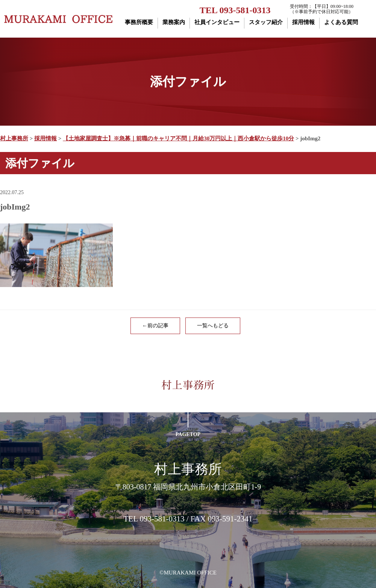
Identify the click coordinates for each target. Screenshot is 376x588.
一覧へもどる (213, 326)
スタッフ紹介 (266, 22)
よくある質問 (341, 22)
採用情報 (303, 22)
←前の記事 (155, 326)
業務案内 (174, 22)
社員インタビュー (217, 22)
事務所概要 (139, 22)
